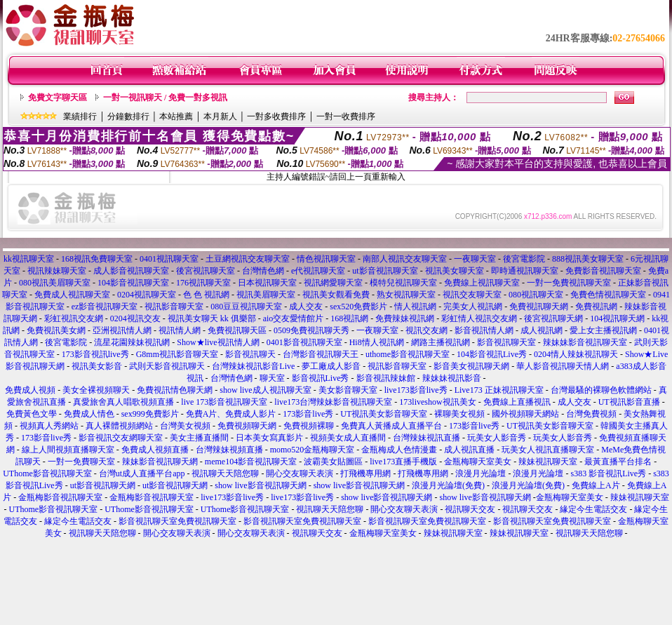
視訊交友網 (426, 330)
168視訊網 (349, 318)
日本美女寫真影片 (269, 438)
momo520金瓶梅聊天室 (313, 450)
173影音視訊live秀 (95, 354)
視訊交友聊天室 (472, 295)
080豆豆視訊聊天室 (246, 307)
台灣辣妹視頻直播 (229, 450)
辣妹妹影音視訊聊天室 (585, 342)
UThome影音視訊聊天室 (47, 473)
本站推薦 (176, 116)
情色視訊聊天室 (326, 259)
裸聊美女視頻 (459, 414)
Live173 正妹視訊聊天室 (499, 390)
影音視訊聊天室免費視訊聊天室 (177, 521)
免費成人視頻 (30, 390)
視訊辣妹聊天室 (57, 271)
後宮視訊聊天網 (553, 318)
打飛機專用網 (365, 473)
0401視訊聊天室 (169, 259)
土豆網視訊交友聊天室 (248, 259)
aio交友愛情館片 (294, 318)
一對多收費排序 (276, 116)
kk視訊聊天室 (29, 259)
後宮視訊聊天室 (206, 271)
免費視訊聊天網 (539, 307)
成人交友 (306, 307)
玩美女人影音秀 (497, 438)
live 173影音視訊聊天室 (224, 402)
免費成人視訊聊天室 (72, 295)
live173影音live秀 (416, 390)
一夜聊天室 (475, 259)
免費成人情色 (89, 414)
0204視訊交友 (135, 318)
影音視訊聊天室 (506, 342)
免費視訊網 (596, 307)
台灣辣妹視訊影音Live (253, 366)
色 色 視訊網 (206, 295)
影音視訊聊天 (250, 354)
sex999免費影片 (150, 414)
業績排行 (80, 116)
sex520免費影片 (358, 307)
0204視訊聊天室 (147, 295)
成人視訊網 (542, 330)
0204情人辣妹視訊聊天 (576, 354)
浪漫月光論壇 (481, 473)
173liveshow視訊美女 (437, 402)
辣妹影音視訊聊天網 (160, 462)
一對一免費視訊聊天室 (569, 283)
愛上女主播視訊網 (603, 330)
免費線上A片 (596, 485)
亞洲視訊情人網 (122, 330)
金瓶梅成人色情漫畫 (399, 450)
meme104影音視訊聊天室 (251, 462)
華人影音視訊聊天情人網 (563, 366)
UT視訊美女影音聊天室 (384, 414)
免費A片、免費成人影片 (231, 414)
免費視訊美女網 (56, 330)
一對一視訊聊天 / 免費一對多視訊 (165, 98)
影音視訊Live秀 (321, 378)
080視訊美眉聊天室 (55, 283)
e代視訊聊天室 (318, 271)
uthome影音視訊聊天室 (408, 354)
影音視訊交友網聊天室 (121, 438)
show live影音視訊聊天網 (260, 485)
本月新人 (220, 116)
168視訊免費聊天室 (97, 259)
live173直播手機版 (403, 462)
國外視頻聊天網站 (525, 414)
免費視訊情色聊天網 (175, 390)
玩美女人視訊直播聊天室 (548, 450)
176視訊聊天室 (203, 283)
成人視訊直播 (469, 450)
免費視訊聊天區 (237, 330)
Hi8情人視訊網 (377, 342)
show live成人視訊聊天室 (265, 390)
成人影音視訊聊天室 (131, 271)
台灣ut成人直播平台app (142, 473)
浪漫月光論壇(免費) (448, 485)
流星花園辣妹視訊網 (132, 342)
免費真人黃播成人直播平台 (391, 426)
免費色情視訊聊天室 (608, 295)
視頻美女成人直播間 (348, 438)
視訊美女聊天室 (455, 271)
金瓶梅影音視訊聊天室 (60, 497)
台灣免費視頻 (591, 414)
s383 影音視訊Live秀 (608, 473)
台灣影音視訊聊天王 (321, 354)
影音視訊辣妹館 (386, 378)
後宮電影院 (524, 259)
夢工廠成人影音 (331, 366)
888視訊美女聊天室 (588, 259)
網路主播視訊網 (441, 342)
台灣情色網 (263, 271)
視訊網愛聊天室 (333, 283)
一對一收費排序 (346, 116)
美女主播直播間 (199, 438)
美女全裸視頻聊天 (96, 390)
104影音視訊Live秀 (492, 354)
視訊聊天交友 (470, 509)
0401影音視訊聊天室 (304, 342)
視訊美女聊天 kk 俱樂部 (212, 318)
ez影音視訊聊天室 (105, 307)
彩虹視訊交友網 (74, 318)
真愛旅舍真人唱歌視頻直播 (123, 402)
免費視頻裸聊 (309, 426)
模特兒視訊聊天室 (403, 283)
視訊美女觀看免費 (336, 295)
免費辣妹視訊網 (405, 318)
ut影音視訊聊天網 (103, 485)
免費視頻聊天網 (247, 426)
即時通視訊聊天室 (525, 271)
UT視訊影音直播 (629, 402)
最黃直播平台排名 (618, 462)
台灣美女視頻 (185, 426)
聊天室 (272, 378)
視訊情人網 (180, 330)
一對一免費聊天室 (81, 462)
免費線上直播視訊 (517, 402)
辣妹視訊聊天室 (548, 462)
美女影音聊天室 (348, 390)
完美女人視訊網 (473, 307)
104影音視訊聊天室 (133, 283)
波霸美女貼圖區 (333, 462)
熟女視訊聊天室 (406, 295)
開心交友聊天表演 (300, 473)
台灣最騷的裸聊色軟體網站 (601, 390)
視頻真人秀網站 (49, 426)
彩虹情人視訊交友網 (479, 318)
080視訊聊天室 (536, 295)
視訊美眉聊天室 (266, 295)
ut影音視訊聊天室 (385, 271)
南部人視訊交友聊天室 (405, 259)
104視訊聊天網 (617, 318)
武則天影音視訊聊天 (167, 366)
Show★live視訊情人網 (218, 342)
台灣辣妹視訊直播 (426, 438)
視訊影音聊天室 (174, 307)
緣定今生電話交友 (593, 509)
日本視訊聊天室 (267, 283)
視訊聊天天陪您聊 (225, 473)
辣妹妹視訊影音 (452, 378)
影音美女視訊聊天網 (471, 366)
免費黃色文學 (32, 414)
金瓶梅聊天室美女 (478, 462)
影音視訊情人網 (484, 330)
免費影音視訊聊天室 (603, 271)
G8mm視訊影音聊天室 (177, 354)
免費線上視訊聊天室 (482, 283)
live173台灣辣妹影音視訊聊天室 (333, 402)
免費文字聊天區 (58, 98)
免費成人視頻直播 (155, 450)
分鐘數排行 (128, 116)
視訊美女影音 (97, 366)
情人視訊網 (415, 307)
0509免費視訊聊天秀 (311, 330)
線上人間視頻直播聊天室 (68, 450)
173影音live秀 (308, 414)
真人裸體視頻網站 (119, 426)
